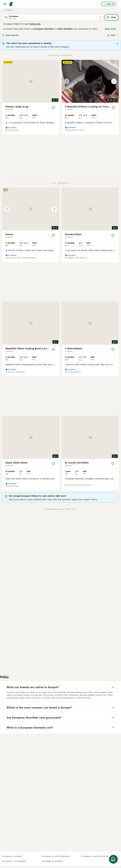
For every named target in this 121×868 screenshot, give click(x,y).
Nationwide (35, 24)
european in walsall (12, 856)
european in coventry (52, 861)
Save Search (10, 35)
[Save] (53, 108)
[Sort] (113, 35)
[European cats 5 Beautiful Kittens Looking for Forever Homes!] (90, 81)
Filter (112, 17)
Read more (110, 29)
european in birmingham (14, 861)
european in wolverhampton (56, 856)
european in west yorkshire (95, 856)
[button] (90, 81)
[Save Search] (113, 859)
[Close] (118, 44)
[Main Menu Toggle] (5, 4)
